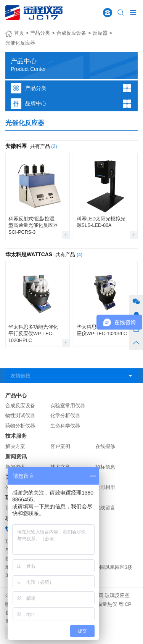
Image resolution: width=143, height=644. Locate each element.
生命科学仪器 (65, 426)
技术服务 (16, 436)
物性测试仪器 (20, 416)
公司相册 (105, 487)
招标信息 (105, 467)
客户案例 (60, 446)
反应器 (100, 33)
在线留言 (105, 508)
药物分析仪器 (20, 426)
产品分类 (40, 33)
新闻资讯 (16, 457)
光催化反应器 (20, 43)
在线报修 (105, 446)
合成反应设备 (71, 33)
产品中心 (16, 396)
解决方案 (15, 446)
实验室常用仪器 (68, 406)
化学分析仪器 (65, 416)
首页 (19, 33)
